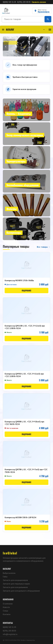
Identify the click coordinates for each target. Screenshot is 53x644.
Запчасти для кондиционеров (15, 580)
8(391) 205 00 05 (24, 2)
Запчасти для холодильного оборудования (21, 591)
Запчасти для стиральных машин (16, 584)
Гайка (5, 577)
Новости (6, 607)
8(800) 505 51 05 (9, 2)
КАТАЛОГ (23, 30)
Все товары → (44, 247)
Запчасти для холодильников (15, 587)
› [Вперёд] (47, 46)
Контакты (7, 614)
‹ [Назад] (6, 46)
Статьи (5, 611)
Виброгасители (9, 573)
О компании (8, 604)
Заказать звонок (39, 2)
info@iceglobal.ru (10, 634)
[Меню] (50, 30)
